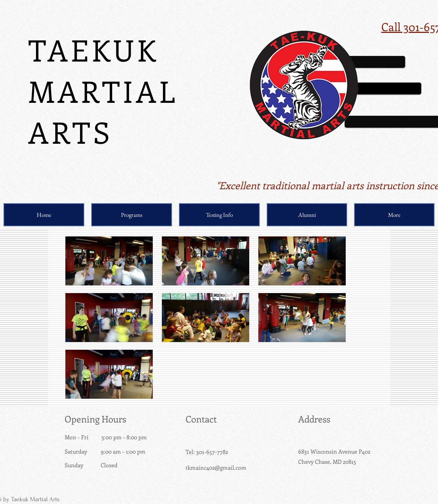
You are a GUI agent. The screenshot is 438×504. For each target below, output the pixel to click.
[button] (132, 215)
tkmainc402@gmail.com (216, 467)
